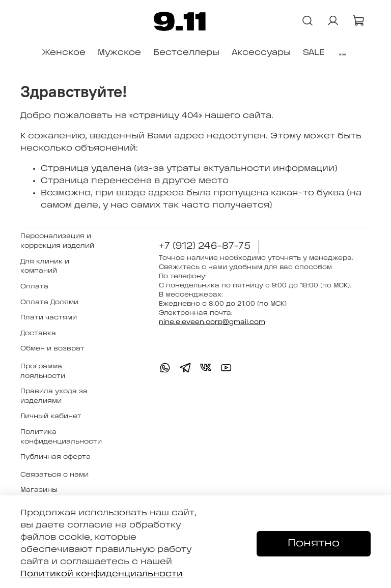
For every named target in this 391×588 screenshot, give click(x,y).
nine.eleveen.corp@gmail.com (212, 322)
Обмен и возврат (52, 349)
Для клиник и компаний (45, 267)
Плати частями (49, 318)
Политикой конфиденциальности (102, 574)
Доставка (38, 333)
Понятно (314, 543)
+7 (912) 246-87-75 (205, 246)
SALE (314, 53)
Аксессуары (261, 53)
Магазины (39, 490)
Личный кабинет (51, 416)
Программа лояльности (43, 371)
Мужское (119, 53)
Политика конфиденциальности (61, 437)
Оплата (34, 287)
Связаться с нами (54, 475)
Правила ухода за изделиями (54, 396)
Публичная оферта (55, 457)
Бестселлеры (186, 53)
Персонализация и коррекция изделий (57, 241)
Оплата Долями (49, 302)
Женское (64, 53)
